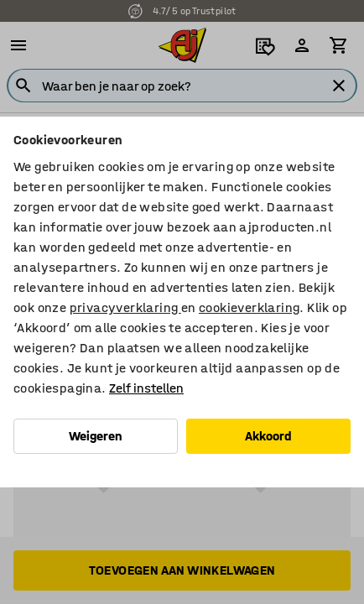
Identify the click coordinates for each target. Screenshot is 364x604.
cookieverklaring (249, 307)
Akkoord (268, 436)
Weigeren (96, 436)
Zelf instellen (146, 388)
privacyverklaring (125, 307)
